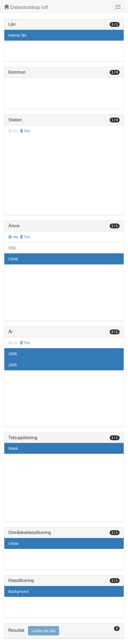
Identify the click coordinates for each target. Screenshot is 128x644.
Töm (25, 131)
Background (18, 591)
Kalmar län (17, 35)
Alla (13, 237)
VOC (12, 248)
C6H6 (13, 259)
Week (13, 448)
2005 (13, 365)
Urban (14, 543)
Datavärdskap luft (26, 7)
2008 (13, 354)
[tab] (64, 631)
